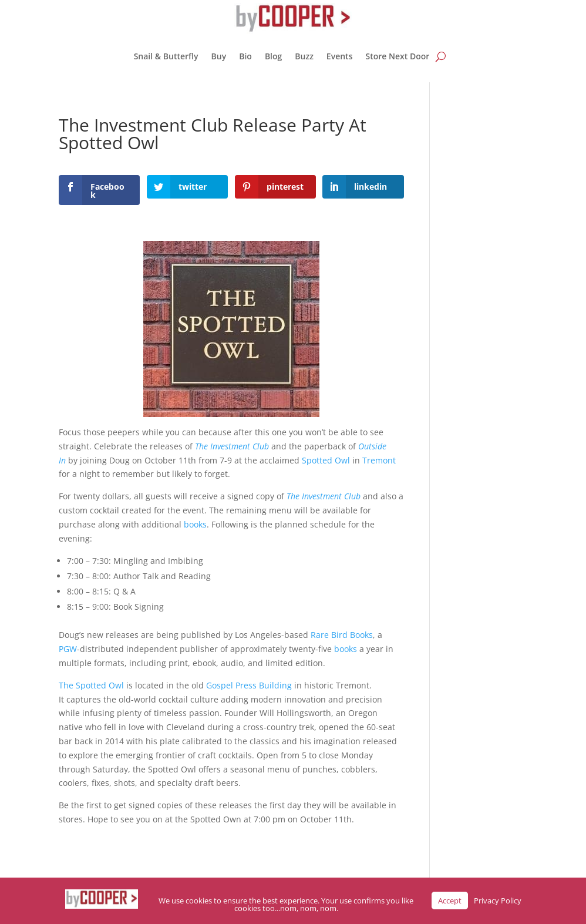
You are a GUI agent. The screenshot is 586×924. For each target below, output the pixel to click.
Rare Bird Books (342, 635)
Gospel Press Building (249, 685)
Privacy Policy (498, 901)
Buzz (304, 56)
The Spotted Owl (91, 685)
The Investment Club (232, 446)
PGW (68, 649)
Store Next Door (397, 56)
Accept (450, 901)
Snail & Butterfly (166, 56)
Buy (219, 56)
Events (340, 56)
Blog (273, 56)
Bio (245, 56)
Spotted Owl (326, 460)
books (195, 524)
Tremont (379, 460)
